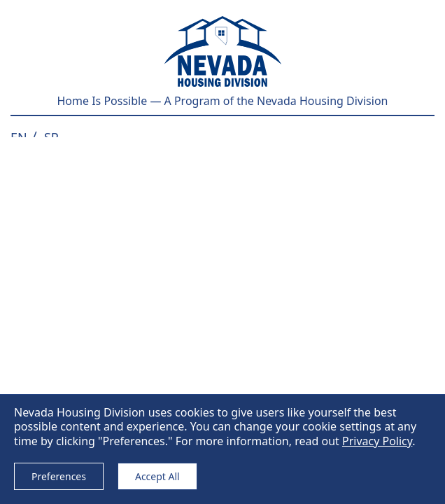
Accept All (157, 476)
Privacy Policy (377, 441)
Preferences (59, 476)
